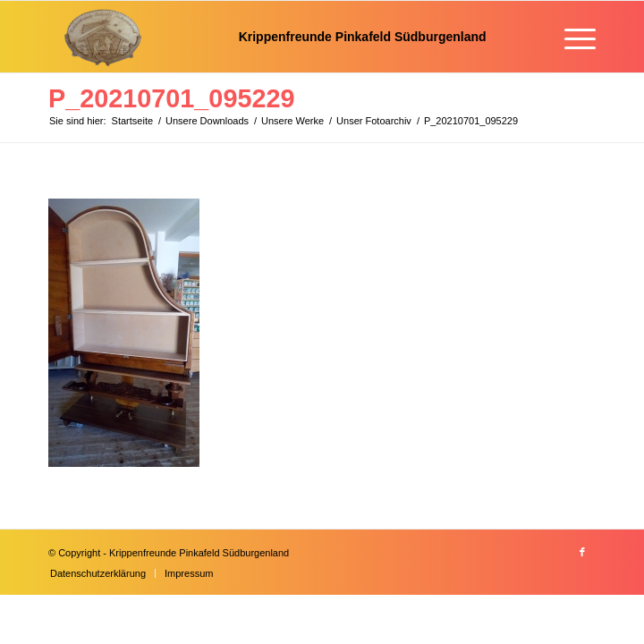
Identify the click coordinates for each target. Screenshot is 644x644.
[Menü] (571, 37)
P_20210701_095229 (171, 98)
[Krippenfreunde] (267, 37)
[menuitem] (571, 37)
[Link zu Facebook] (582, 552)
